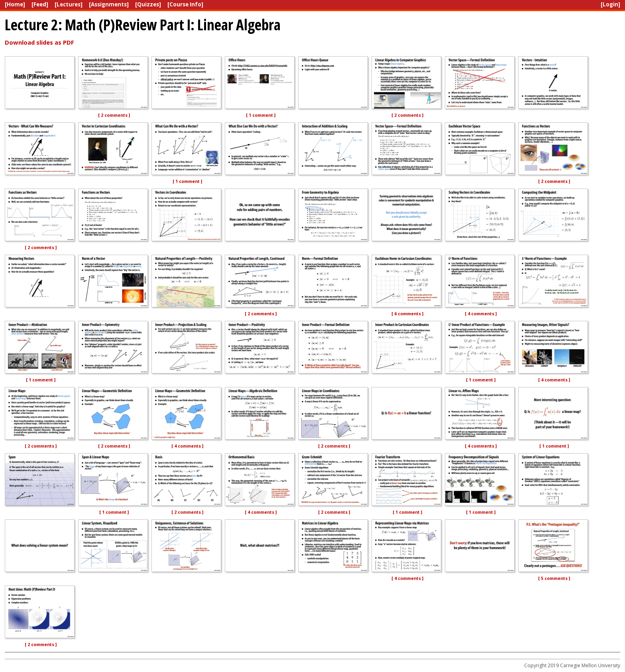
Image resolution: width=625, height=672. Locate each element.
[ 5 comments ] (554, 578)
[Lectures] (69, 4)
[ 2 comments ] (114, 115)
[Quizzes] (148, 4)
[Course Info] (185, 4)
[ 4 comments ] (481, 314)
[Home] (15, 4)
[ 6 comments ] (407, 314)
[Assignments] (109, 4)
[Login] (610, 4)
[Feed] (40, 4)
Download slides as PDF (39, 42)
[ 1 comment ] (261, 115)
